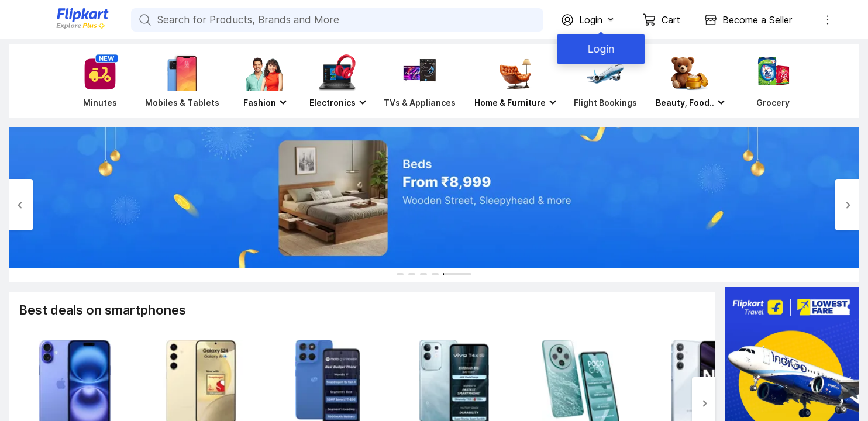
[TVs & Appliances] (420, 81)
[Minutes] (98, 81)
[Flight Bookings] (605, 81)
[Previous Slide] (21, 205)
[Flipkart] (63, 28)
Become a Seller (757, 20)
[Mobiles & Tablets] (182, 81)
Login (599, 49)
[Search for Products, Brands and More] (144, 20)
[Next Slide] (847, 205)
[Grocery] (771, 81)
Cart (671, 20)
